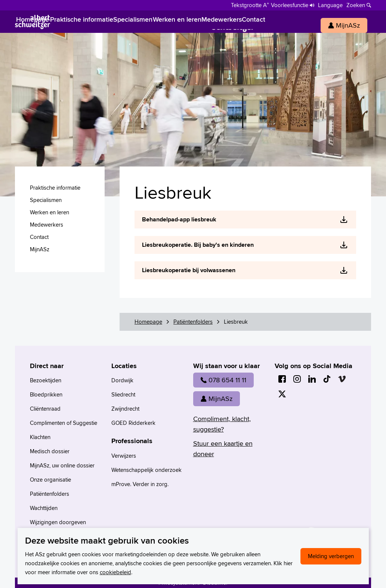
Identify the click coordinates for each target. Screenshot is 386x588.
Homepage (148, 322)
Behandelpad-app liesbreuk (179, 219)
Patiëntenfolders (193, 322)
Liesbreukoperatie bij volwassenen (189, 270)
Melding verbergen (331, 556)
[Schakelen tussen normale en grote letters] (250, 4)
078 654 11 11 (223, 380)
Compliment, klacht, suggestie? (222, 424)
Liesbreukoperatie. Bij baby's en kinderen (198, 245)
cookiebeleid (115, 572)
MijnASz (217, 399)
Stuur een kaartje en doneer (223, 449)
